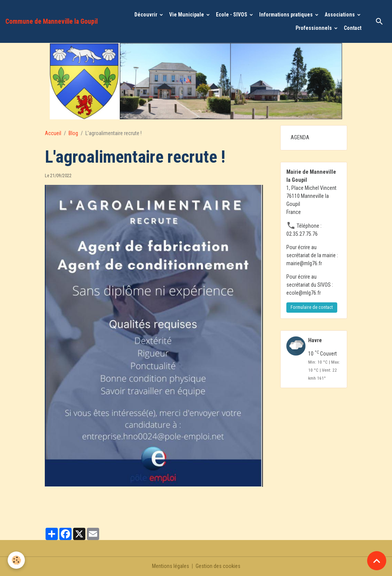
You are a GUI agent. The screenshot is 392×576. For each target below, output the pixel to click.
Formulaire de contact (312, 307)
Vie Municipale (187, 15)
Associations (340, 15)
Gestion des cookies (218, 566)
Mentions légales (171, 566)
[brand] (51, 21)
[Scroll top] (377, 561)
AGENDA (300, 137)
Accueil (53, 133)
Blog (73, 133)
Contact (353, 28)
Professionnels (314, 28)
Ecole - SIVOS (232, 15)
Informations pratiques (287, 15)
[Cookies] (16, 560)
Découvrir (146, 15)
